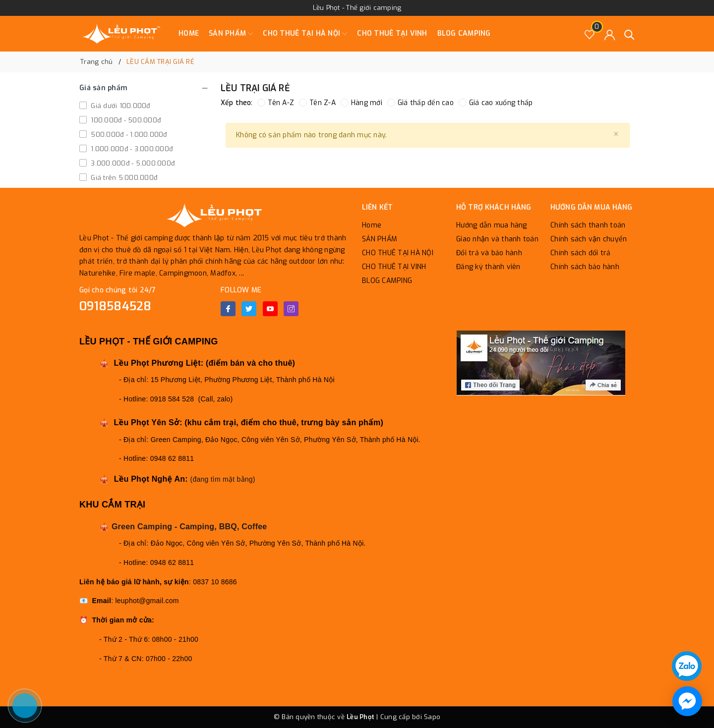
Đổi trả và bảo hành (489, 253)
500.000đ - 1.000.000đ (128, 135)
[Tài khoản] (610, 34)
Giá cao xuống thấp (496, 103)
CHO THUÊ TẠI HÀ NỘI (305, 34)
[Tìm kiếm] (629, 34)
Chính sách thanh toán (588, 225)
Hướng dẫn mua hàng (492, 225)
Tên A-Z (276, 103)
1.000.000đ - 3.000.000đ (131, 149)
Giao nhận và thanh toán (497, 239)
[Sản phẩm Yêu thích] (590, 34)
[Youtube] (270, 309)
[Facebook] (228, 309)
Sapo (432, 717)
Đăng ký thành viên (488, 267)
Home (189, 33)
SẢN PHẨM (231, 34)
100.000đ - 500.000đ (125, 120)
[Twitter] (249, 309)
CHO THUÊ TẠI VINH (392, 33)
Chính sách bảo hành (585, 267)
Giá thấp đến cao (420, 103)
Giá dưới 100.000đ (119, 106)
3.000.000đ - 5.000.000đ (132, 163)
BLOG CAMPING (464, 33)
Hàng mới (361, 103)
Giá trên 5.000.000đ (123, 178)
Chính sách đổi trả (581, 253)
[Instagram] (291, 309)
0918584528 (116, 306)
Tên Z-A (317, 103)
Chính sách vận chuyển (589, 239)
